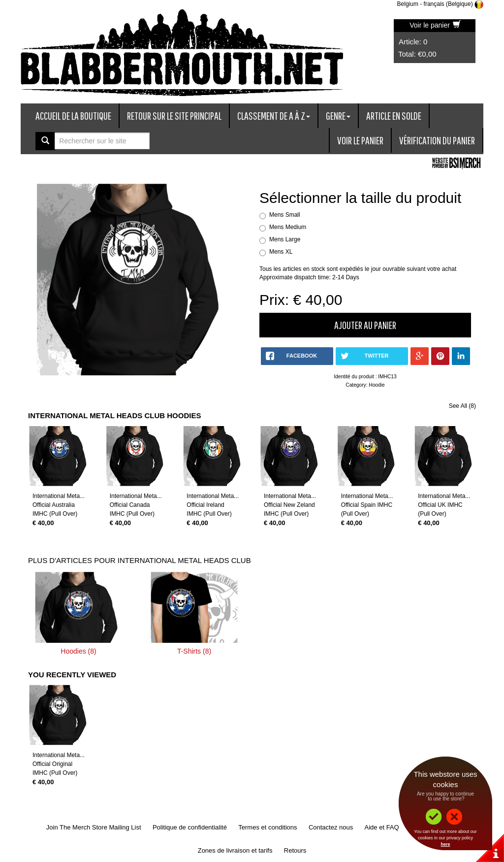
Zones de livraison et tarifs (235, 850)
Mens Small (285, 215)
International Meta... (59, 496)
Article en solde (394, 116)
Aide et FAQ (382, 827)
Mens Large (285, 239)
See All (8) (462, 406)
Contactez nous (331, 827)
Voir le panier (435, 25)
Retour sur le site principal (174, 116)
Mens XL (281, 252)
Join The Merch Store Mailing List (94, 827)
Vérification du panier (437, 140)
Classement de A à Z (274, 116)
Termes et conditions (268, 827)
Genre (338, 116)
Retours (295, 850)
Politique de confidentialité (190, 827)
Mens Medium (288, 227)
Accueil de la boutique (73, 116)
